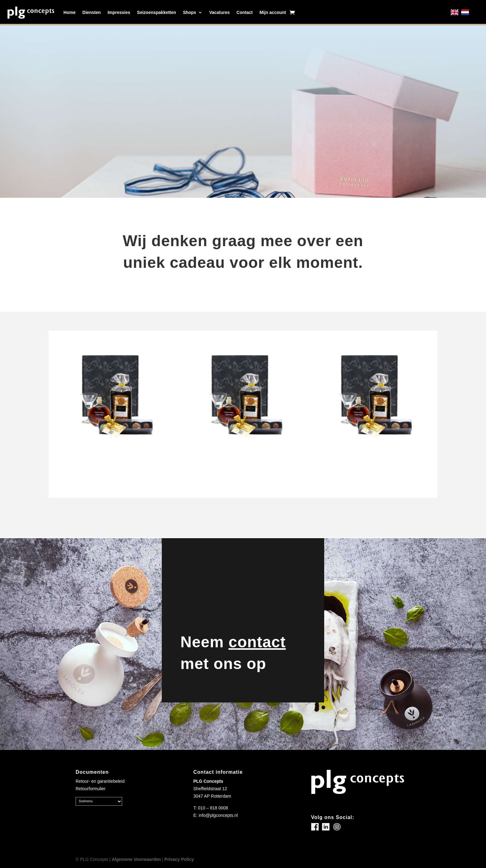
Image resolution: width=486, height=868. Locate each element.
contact (257, 642)
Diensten (92, 12)
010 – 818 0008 (213, 808)
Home (70, 12)
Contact (245, 12)
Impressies (119, 12)
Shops (190, 12)
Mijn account (273, 12)
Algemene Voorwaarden (136, 859)
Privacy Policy (179, 859)
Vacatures (219, 12)
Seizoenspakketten (157, 12)
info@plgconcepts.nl (218, 815)
